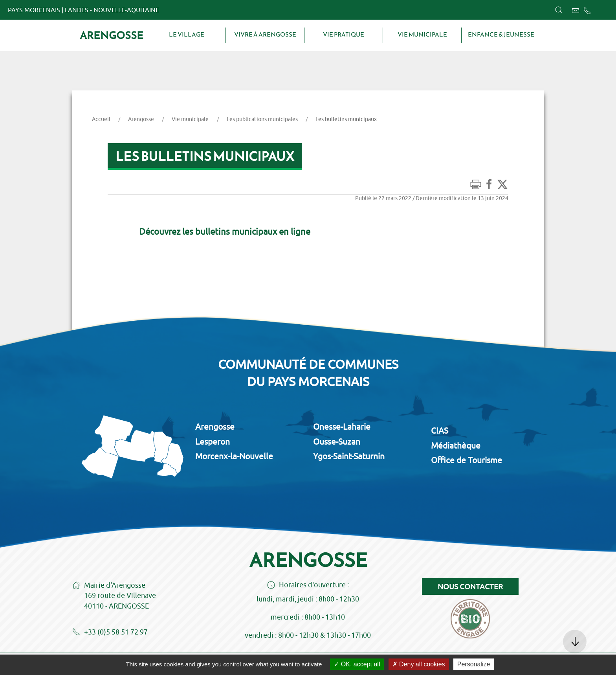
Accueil (101, 119)
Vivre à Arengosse (265, 35)
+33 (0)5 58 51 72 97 (110, 633)
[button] (559, 10)
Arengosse (112, 35)
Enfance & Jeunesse (501, 35)
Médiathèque (456, 445)
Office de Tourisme (467, 460)
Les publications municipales (262, 119)
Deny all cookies (419, 664)
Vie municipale (422, 35)
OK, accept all (357, 664)
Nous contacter (470, 587)
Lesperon (213, 441)
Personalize (474, 664)
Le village (187, 35)
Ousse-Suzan (337, 441)
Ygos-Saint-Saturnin (349, 456)
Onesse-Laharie (342, 427)
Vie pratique (344, 35)
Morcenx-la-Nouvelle (234, 456)
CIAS (440, 430)
